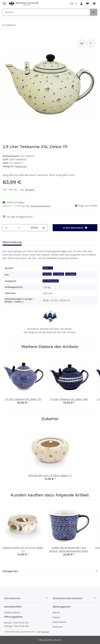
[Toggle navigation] (4, 2)
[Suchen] (46, 12)
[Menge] (19, 228)
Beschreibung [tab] (12, 242)
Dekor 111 (48, 268)
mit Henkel (58, 274)
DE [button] (72, 4)
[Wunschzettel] (87, 4)
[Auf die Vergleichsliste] (82, 43)
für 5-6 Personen (51, 281)
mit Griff (47, 274)
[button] (81, 4)
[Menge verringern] (6, 228)
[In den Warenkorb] (5, 35)
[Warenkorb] (94, 4)
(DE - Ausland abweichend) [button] (38, 206)
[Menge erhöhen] (44, 228)
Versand (30, 190)
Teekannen (21, 166)
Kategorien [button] (10, 571)
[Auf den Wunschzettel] (90, 43)
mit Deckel (71, 274)
